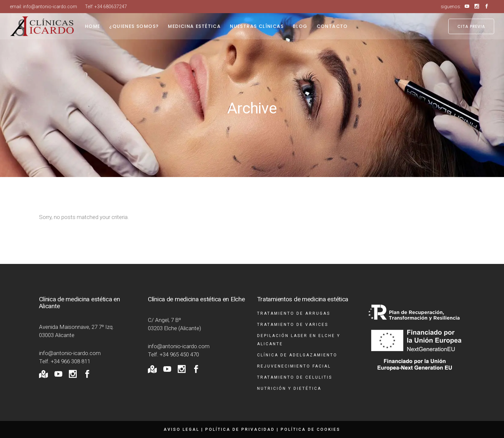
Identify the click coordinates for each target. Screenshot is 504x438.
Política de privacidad (240, 429)
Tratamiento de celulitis (295, 377)
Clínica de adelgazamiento (297, 355)
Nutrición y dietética (289, 388)
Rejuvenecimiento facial (294, 366)
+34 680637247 (111, 7)
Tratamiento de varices (293, 325)
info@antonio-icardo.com (50, 7)
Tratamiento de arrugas (294, 313)
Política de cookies (311, 429)
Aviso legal (181, 429)
